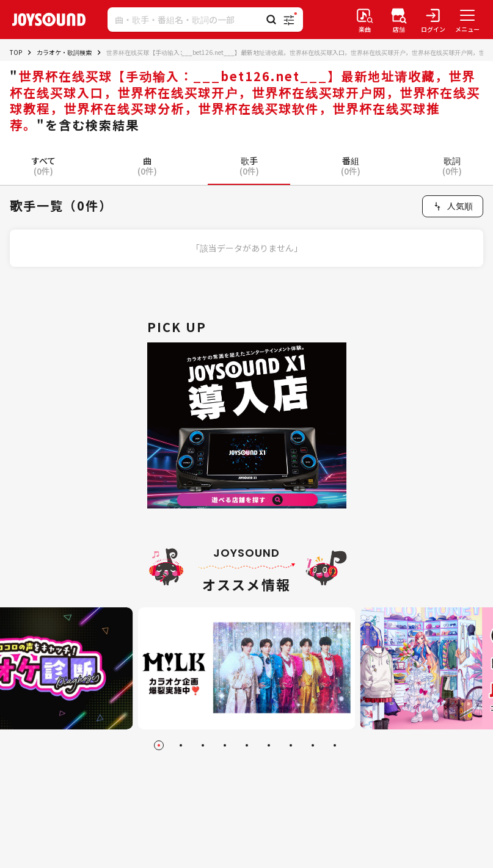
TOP (16, 52)
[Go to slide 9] (335, 745)
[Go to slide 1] (159, 745)
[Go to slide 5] (247, 745)
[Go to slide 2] (181, 745)
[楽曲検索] (365, 20)
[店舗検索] (399, 20)
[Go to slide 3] (203, 745)
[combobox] (453, 206)
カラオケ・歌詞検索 (64, 52)
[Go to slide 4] (225, 745)
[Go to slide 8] (313, 745)
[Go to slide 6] (269, 745)
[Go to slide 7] (291, 745)
